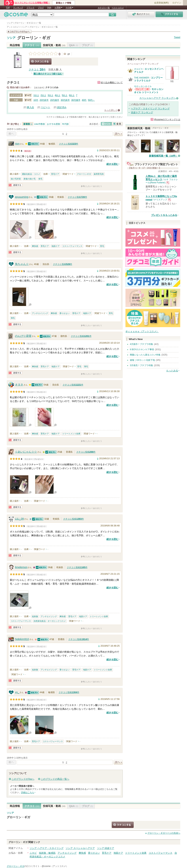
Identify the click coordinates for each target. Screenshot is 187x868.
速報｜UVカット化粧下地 (142, 360)
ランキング (18, 8)
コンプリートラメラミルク (148, 79)
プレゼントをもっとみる (164, 215)
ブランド (30, 8)
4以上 (58, 95)
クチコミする (41, 61)
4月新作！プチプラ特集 (141, 344)
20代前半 (44, 100)
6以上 (72, 95)
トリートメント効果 (71, 434)
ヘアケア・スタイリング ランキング (150, 109)
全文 (117, 124)
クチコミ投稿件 (69, 144)
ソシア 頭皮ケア (106, 848)
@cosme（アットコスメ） (55, 866)
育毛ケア (55, 174)
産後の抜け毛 (30, 179)
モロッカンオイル (143, 86)
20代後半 (55, 100)
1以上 (36, 95)
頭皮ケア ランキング (142, 112)
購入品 (30, 107)
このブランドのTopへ (23, 779)
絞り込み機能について (112, 83)
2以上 (43, 95)
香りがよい (65, 313)
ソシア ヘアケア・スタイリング (47, 848)
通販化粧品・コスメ (31, 174)
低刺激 (35, 616)
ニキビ (33, 853)
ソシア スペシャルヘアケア (80, 848)
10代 (36, 100)
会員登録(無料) (161, 3)
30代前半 (65, 100)
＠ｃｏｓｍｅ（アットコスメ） (142, 331)
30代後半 (76, 100)
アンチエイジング (40, 313)
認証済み (62, 107)
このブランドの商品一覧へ (55, 779)
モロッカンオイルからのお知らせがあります (142, 89)
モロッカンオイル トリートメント (149, 91)
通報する (15, 185)
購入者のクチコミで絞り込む (48, 74)
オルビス (138, 69)
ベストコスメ (118, 8)
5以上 (65, 95)
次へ (118, 134)
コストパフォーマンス (72, 246)
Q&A (49, 8)
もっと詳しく (111, 110)
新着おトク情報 (64, 3)
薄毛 (13, 318)
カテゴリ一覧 (104, 8)
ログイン (177, 3)
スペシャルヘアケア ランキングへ (158, 98)
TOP (8, 8)
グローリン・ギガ (34, 38)
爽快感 (35, 246)
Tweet (177, 37)
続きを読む (112, 164)
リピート (45, 107)
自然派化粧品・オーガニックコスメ (50, 621)
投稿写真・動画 (54, 45)
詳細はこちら (28, 792)
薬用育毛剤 (99, 174)
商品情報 (15, 45)
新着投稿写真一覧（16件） (163, 156)
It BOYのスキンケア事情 (142, 349)
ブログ (41, 8)
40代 (84, 100)
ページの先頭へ (164, 833)
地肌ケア (56, 246)
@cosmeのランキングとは (167, 119)
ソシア (11, 38)
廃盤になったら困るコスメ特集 (145, 355)
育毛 (102, 246)
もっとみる (172, 371)
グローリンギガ (84, 174)
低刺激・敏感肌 (47, 853)
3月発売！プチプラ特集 (141, 365)
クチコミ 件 (37, 70)
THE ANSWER (142, 78)
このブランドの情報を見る (19, 32)
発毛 (40, 179)
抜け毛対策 (16, 179)
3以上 (50, 95)
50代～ (91, 100)
